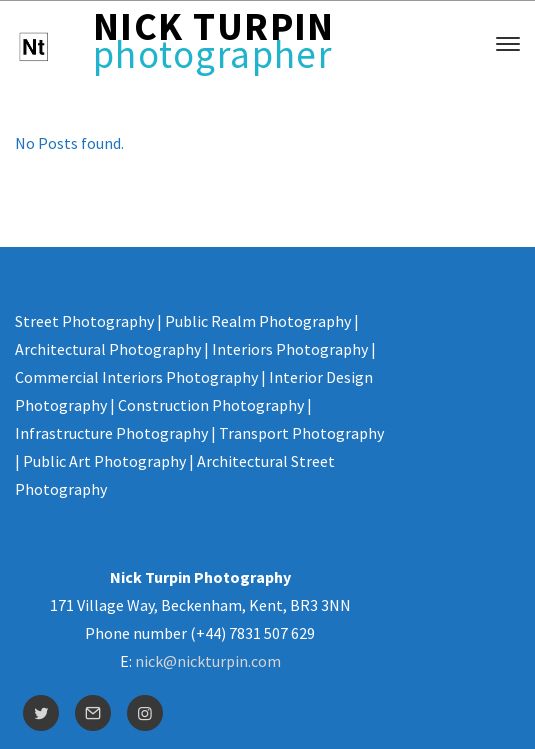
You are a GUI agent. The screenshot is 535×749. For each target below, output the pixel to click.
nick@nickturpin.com (208, 661)
